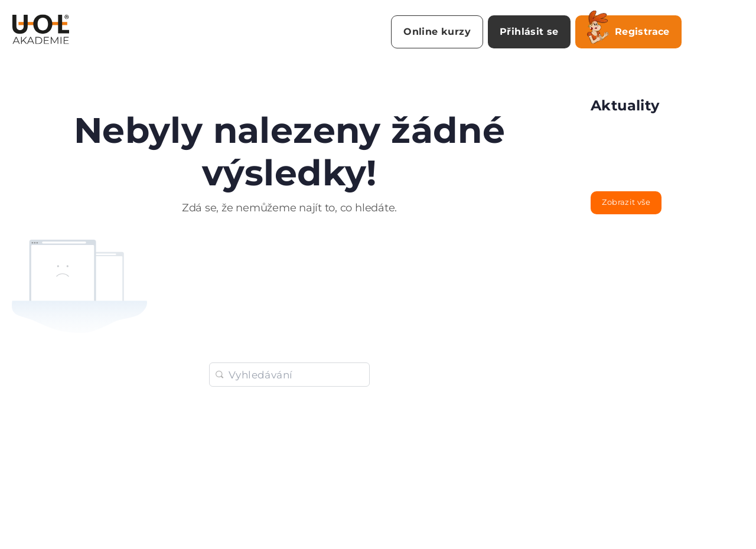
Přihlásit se (529, 32)
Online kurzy (437, 32)
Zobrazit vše (626, 202)
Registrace (628, 30)
